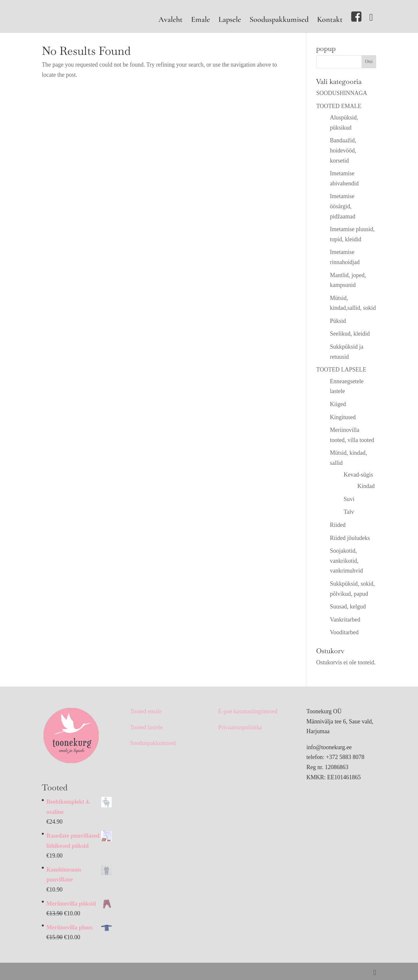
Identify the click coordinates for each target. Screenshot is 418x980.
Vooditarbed (344, 632)
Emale (201, 21)
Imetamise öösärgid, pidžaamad (343, 206)
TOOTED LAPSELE (341, 370)
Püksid (338, 321)
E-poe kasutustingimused (248, 711)
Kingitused (343, 417)
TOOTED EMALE (339, 106)
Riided (338, 525)
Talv (349, 512)
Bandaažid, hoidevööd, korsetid (343, 150)
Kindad (366, 486)
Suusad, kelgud (348, 607)
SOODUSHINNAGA (342, 93)
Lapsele (230, 21)
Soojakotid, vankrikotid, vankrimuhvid (346, 561)
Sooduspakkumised (279, 21)
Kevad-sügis (358, 475)
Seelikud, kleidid (350, 334)
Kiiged (338, 404)
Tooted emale (146, 711)
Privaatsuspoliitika (240, 727)
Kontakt (330, 21)
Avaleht (170, 21)
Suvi (349, 499)
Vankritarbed (345, 620)
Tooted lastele (146, 727)
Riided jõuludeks (350, 538)
